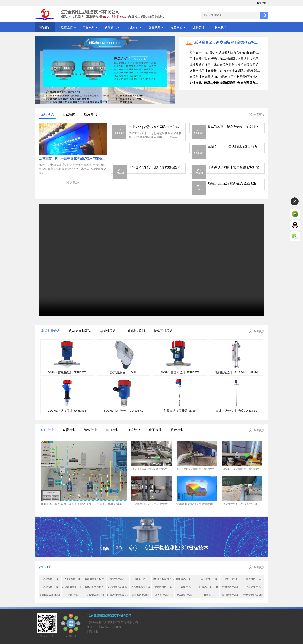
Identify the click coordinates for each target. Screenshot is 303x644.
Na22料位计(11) (163, 595)
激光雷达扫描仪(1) (253, 595)
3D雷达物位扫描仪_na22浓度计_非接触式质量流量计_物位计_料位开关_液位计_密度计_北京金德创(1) (95, 579)
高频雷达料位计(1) (186, 579)
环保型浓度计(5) (95, 595)
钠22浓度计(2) (50, 579)
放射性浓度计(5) (231, 587)
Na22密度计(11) (208, 579)
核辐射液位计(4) (186, 595)
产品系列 (89, 27)
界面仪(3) (73, 595)
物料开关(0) (231, 579)
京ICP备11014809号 (111, 627)
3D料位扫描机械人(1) (163, 579)
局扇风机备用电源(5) (50, 595)
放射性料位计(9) (163, 587)
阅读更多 (73, 182)
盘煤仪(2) (186, 587)
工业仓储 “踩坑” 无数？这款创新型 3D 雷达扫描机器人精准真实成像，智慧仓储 (242, 59)
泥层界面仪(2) (253, 587)
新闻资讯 (111, 27)
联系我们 (221, 27)
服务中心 (177, 27)
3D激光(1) (208, 595)
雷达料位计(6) (253, 579)
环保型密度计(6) (141, 595)
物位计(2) (141, 579)
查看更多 (259, 115)
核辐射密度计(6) (231, 595)
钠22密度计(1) (50, 587)
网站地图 (93, 631)
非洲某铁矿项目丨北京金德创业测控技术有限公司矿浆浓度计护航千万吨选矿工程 (243, 65)
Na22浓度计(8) (73, 579)
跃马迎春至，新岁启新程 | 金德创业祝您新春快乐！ (235, 42)
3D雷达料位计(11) (208, 587)
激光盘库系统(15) (140, 587)
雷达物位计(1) (118, 579)
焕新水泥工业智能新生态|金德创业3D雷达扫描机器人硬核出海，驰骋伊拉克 (240, 71)
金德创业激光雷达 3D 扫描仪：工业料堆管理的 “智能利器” (228, 77)
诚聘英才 (199, 27)
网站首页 (45, 27)
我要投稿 (262, 3)
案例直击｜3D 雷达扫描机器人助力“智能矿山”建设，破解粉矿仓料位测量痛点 (241, 53)
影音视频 (155, 27)
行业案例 (133, 27)
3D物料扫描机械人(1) (95, 587)
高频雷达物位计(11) (73, 587)
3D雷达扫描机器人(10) (118, 595)
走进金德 (67, 27)
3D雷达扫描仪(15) (118, 587)
